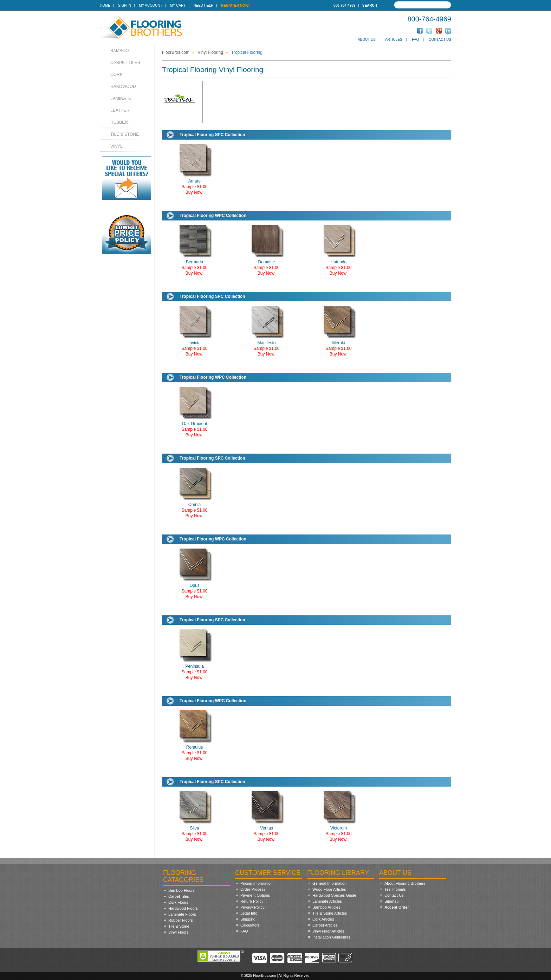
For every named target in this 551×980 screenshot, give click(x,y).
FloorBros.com (176, 52)
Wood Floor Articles (329, 889)
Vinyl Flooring (210, 52)
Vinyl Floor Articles (328, 931)
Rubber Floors (181, 920)
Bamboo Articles (326, 907)
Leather (120, 110)
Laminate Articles (327, 901)
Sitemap (391, 901)
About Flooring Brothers (405, 883)
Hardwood (123, 87)
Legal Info (249, 913)
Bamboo (120, 51)
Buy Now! (195, 192)
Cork (116, 75)
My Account (150, 5)
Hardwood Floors (183, 908)
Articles (394, 40)
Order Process (253, 889)
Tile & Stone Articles (330, 913)
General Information (329, 883)
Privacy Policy (252, 907)
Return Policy (252, 901)
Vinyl (116, 146)
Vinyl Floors (178, 932)
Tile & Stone (125, 134)
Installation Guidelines (331, 937)
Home (105, 5)
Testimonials (395, 889)
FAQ (415, 40)
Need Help (203, 5)
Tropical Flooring (247, 52)
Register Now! (235, 5)
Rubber (119, 122)
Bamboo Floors (181, 890)
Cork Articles (323, 919)
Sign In (125, 5)
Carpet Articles (325, 925)
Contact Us (440, 40)
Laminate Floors (182, 914)
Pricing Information (257, 883)
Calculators (250, 925)
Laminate (121, 98)
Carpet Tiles (125, 63)
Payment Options (255, 895)
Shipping (248, 919)
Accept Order (397, 907)
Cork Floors (178, 902)
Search (370, 5)
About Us (367, 40)
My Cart (178, 5)
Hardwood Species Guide (334, 895)
